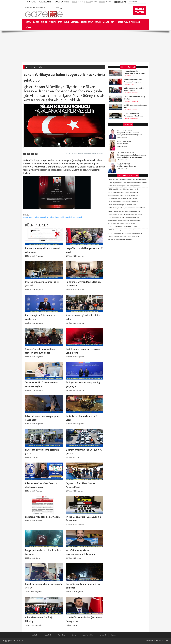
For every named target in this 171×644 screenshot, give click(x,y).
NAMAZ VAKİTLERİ (62, 2)
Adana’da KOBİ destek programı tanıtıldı (123, 144)
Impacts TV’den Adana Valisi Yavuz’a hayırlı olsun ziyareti (128, 128)
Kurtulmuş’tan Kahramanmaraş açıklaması (123, 147)
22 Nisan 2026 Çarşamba (35, 7)
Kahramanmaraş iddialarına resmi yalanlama (124, 131)
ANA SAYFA (31, 2)
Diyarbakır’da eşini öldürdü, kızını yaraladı (123, 137)
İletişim (114, 635)
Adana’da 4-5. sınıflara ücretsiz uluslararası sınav (125, 178)
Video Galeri (48, 635)
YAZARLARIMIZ (45, 2)
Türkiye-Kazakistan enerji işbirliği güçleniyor (124, 163)
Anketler (35, 635)
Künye (74, 635)
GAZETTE (20, 641)
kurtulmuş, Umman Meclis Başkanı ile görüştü (124, 141)
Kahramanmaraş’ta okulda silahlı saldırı (122, 150)
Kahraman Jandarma (46, 167)
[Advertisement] (85, 46)
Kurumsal (102, 635)
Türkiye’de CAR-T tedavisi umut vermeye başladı (125, 159)
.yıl (59, 8)
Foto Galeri (62, 635)
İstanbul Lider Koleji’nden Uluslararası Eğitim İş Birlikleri (127, 125)
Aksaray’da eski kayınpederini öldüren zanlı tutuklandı (127, 153)
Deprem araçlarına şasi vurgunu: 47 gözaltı (124, 175)
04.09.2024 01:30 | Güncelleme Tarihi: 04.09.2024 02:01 (88, 154)
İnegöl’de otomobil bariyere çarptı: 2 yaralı (123, 134)
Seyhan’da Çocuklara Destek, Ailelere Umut (124, 181)
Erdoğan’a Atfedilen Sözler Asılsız (42, 496)
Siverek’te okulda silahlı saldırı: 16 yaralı (123, 172)
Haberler (33, 67)
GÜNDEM (42, 67)
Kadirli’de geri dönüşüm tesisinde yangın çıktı (124, 156)
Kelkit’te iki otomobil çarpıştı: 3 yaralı (122, 169)
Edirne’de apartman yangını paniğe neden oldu (125, 166)
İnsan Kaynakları (88, 635)
